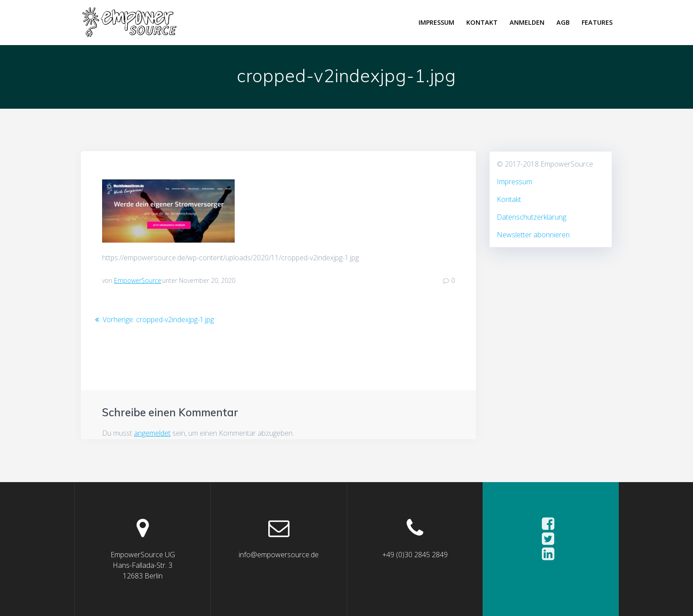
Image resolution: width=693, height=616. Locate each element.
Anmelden (527, 22)
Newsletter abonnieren (533, 235)
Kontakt (482, 22)
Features (597, 22)
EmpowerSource (138, 280)
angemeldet (152, 433)
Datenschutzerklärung (531, 217)
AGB (563, 22)
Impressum (436, 22)
